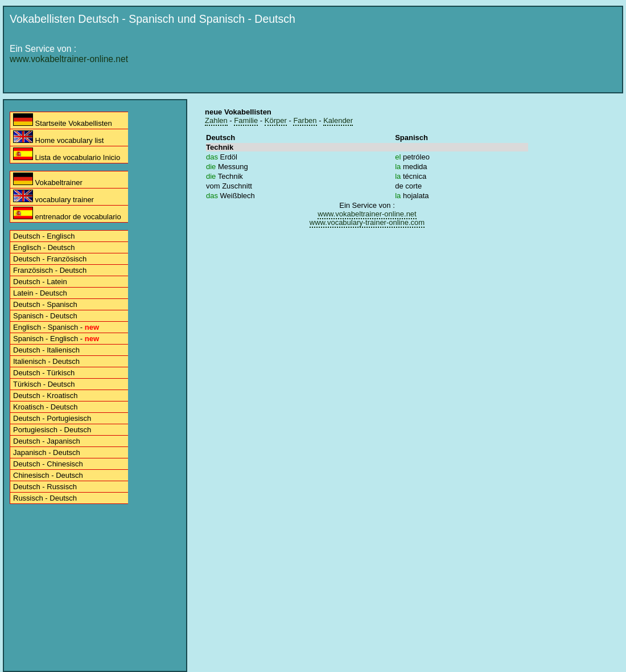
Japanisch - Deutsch (47, 452)
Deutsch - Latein (40, 282)
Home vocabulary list (58, 138)
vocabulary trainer (53, 197)
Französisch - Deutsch (50, 270)
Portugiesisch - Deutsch (52, 430)
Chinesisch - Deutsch (48, 475)
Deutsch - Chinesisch (48, 464)
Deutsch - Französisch (50, 259)
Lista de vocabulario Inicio (67, 155)
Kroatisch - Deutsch (45, 407)
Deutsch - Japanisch (47, 441)
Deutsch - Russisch (45, 487)
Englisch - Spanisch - (56, 327)
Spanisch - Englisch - (56, 339)
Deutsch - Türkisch (44, 373)
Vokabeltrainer (48, 180)
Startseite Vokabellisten (63, 120)
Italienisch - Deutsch (46, 361)
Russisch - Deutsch (45, 498)
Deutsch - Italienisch (46, 350)
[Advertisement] (364, 115)
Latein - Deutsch (40, 293)
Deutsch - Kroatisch (45, 396)
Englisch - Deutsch (44, 247)
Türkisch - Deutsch (44, 384)
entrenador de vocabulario (67, 214)
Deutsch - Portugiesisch (52, 418)
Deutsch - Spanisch (45, 304)
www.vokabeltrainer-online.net (69, 59)
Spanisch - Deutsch (45, 316)
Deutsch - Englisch (44, 236)
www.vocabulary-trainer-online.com (367, 222)
